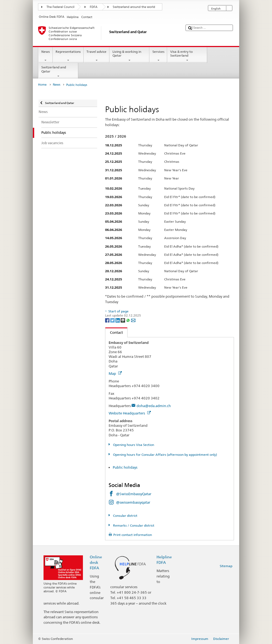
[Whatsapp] (128, 320)
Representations (68, 56)
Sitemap (226, 566)
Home (42, 85)
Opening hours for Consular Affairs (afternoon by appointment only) (165, 455)
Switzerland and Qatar (58, 72)
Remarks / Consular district (133, 525)
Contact (114, 332)
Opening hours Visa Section (133, 445)
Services (158, 56)
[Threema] (123, 320)
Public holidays (125, 467)
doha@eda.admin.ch (154, 406)
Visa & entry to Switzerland (187, 56)
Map (115, 373)
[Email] (133, 320)
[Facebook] (108, 320)
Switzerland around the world (134, 7)
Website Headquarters (130, 413)
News (45, 56)
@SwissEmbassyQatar (134, 494)
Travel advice (97, 56)
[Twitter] (113, 320)
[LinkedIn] (118, 320)
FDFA (94, 7)
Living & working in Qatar (129, 56)
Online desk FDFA (96, 562)
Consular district (125, 516)
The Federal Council (60, 7)
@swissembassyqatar (133, 502)
